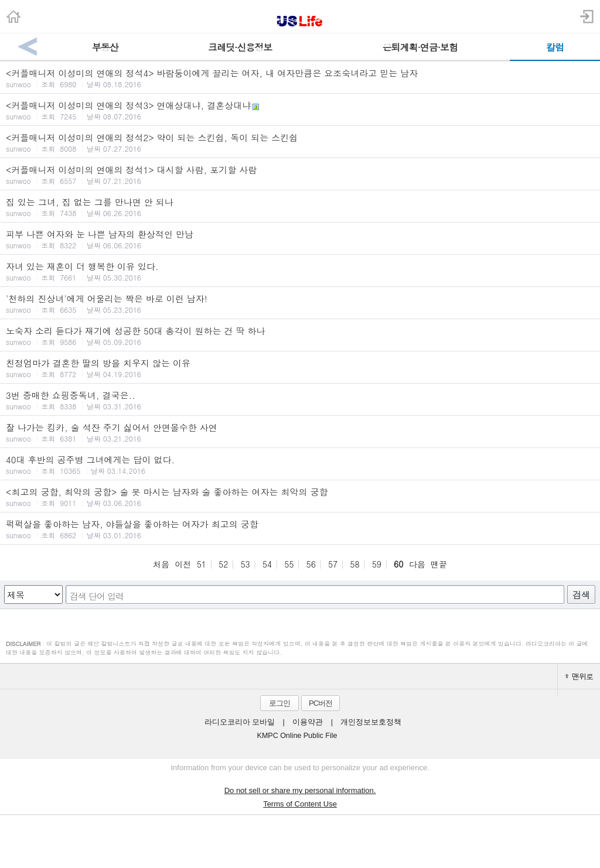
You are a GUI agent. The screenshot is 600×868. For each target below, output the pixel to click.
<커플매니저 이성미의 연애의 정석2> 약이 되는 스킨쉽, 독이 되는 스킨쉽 (300, 142)
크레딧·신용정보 (240, 47)
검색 (581, 595)
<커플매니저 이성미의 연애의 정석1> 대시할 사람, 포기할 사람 (300, 175)
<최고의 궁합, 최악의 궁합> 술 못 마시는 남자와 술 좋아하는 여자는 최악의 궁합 (300, 497)
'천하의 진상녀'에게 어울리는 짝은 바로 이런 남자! (300, 303)
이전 (183, 564)
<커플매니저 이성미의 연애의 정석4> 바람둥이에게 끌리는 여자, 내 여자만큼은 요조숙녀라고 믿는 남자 (300, 78)
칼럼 (555, 47)
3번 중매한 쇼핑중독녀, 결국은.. (300, 400)
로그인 (279, 703)
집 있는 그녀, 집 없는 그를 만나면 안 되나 (300, 207)
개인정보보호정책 (371, 722)
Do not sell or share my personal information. (300, 790)
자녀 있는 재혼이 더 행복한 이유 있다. (300, 271)
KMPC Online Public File (297, 736)
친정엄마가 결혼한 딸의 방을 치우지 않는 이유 (300, 368)
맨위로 (579, 676)
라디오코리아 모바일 (240, 722)
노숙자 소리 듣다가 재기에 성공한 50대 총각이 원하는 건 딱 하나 (300, 336)
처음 (161, 564)
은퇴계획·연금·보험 (420, 47)
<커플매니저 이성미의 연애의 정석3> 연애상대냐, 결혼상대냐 (300, 110)
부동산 (105, 47)
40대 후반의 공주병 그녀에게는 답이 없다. (300, 464)
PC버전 (321, 703)
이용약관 (308, 722)
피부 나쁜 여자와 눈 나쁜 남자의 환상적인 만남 (300, 239)
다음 (417, 564)
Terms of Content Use (300, 804)
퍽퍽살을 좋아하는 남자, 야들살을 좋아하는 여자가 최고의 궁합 (300, 529)
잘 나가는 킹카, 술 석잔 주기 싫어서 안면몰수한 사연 (300, 432)
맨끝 (439, 564)
